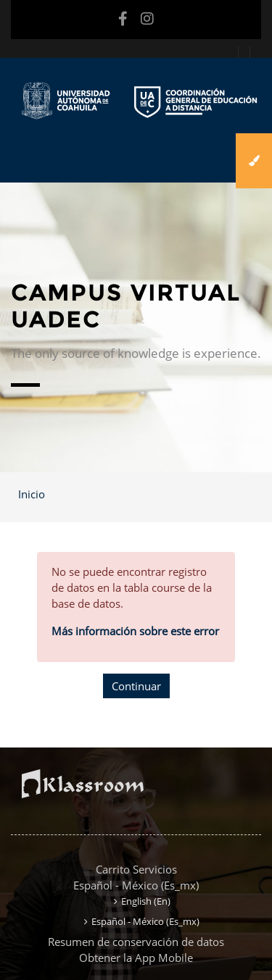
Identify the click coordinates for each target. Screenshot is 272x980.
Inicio (32, 494)
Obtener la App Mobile (136, 958)
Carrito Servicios (136, 869)
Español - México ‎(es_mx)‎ (136, 885)
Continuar (136, 686)
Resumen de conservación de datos (136, 942)
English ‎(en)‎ (146, 901)
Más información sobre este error (135, 631)
